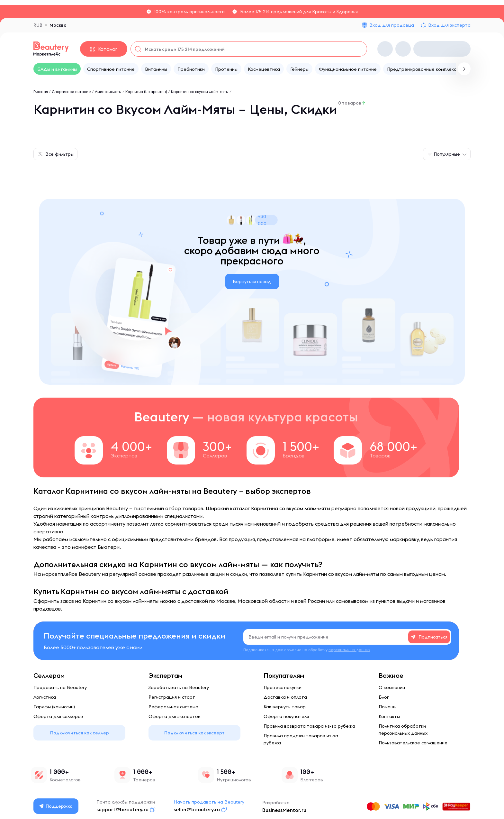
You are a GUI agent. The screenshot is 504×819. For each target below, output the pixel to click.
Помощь (388, 707)
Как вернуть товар (285, 707)
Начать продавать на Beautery (209, 802)
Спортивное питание (71, 92)
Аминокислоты (108, 92)
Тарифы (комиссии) (54, 707)
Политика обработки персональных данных (403, 730)
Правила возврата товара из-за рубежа (309, 726)
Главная (41, 92)
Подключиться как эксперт (194, 733)
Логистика (45, 697)
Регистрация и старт (172, 697)
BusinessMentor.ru (285, 810)
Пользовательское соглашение (413, 743)
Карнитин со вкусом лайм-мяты (200, 92)
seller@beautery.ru (197, 809)
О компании (392, 687)
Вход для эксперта (449, 25)
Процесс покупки (283, 687)
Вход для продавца (392, 25)
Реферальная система (173, 707)
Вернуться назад (252, 281)
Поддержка (56, 806)
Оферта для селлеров (58, 716)
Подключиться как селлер (80, 733)
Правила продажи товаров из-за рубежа (301, 739)
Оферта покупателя (286, 716)
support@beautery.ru (123, 809)
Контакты (389, 716)
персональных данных (349, 650)
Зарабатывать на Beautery (179, 687)
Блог (384, 697)
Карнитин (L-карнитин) (146, 92)
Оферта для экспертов (175, 716)
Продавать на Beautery (60, 687)
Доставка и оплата (285, 697)
